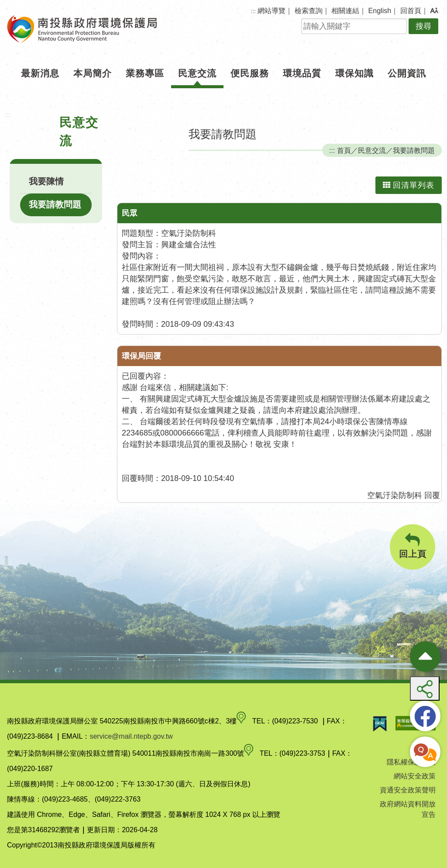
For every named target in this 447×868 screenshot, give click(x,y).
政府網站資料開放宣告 (408, 809)
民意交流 (197, 73)
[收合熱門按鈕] (425, 657)
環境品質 (302, 73)
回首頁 (411, 11)
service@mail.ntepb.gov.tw (131, 736)
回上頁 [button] (413, 546)
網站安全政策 (415, 776)
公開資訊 (407, 73)
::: (253, 11)
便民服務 (250, 73)
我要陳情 (46, 181)
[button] (434, 11)
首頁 (344, 150)
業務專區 (145, 73)
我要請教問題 (55, 204)
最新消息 (40, 73)
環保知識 (354, 73)
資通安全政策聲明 (408, 790)
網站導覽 (272, 11)
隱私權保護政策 (411, 762)
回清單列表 (409, 185)
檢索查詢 (309, 11)
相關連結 (345, 11)
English (380, 11)
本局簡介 (93, 73)
